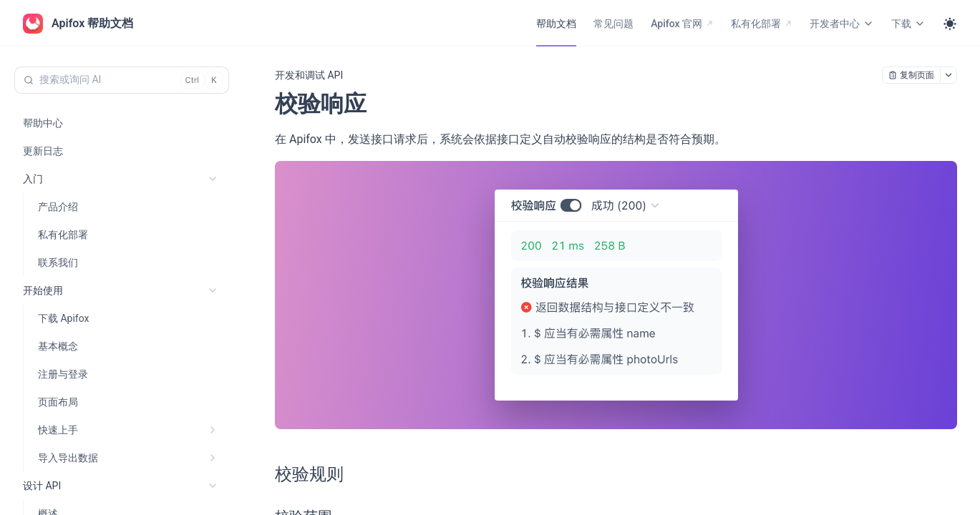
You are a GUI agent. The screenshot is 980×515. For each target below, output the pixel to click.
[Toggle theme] (950, 24)
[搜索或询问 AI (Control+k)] (122, 80)
